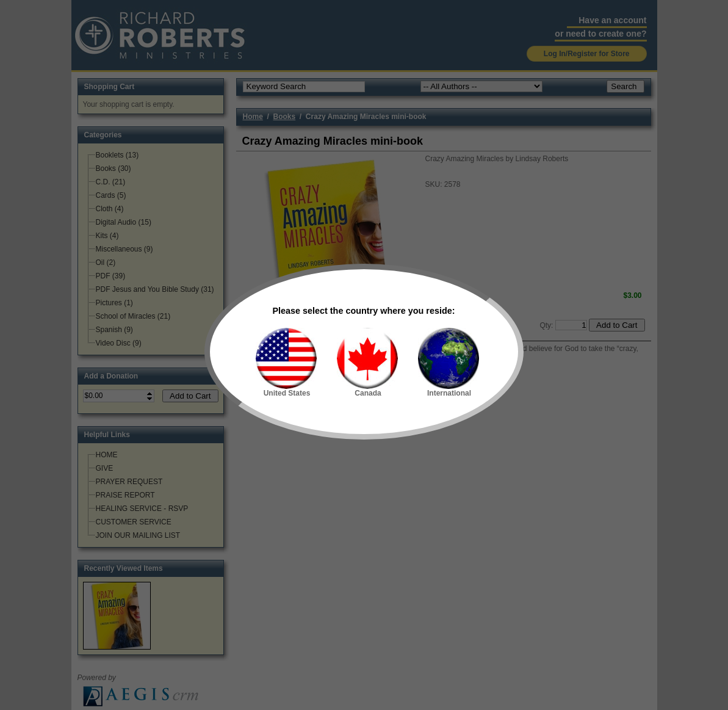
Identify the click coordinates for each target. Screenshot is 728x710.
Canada (367, 363)
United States (286, 363)
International (449, 363)
